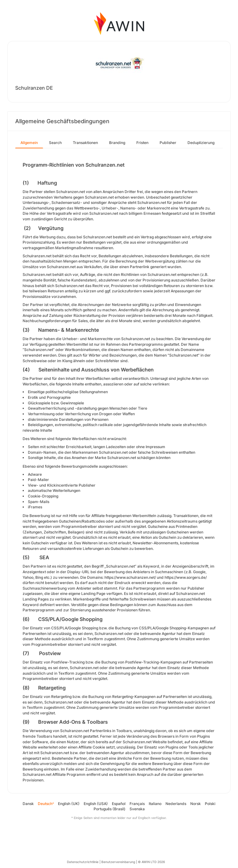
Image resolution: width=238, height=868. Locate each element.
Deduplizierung (201, 143)
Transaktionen (85, 143)
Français (137, 804)
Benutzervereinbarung (118, 862)
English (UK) (69, 804)
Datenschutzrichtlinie (83, 862)
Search (55, 143)
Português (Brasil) (110, 809)
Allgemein (29, 143)
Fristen (142, 143)
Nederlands (176, 804)
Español (119, 804)
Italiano (155, 804)
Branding (117, 143)
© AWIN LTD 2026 (151, 862)
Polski (210, 804)
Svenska (137, 809)
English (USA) (96, 804)
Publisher (168, 143)
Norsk (196, 804)
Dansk (28, 804)
